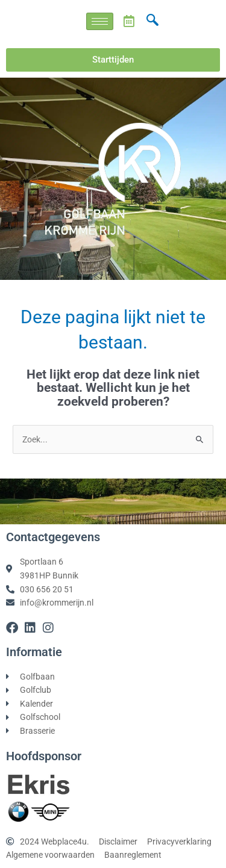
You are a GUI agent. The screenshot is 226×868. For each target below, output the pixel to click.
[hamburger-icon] (100, 21)
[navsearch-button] (152, 21)
